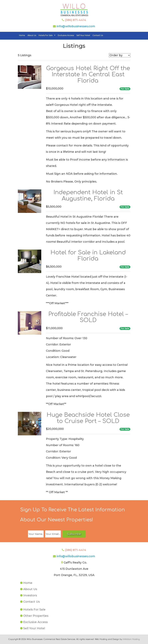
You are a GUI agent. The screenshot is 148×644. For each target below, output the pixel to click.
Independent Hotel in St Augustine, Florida (88, 196)
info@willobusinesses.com (76, 26)
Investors (30, 595)
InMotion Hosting (131, 639)
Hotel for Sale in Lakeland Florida (88, 256)
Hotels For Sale (47, 36)
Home (22, 35)
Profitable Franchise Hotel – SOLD (88, 317)
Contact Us (98, 35)
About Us (32, 35)
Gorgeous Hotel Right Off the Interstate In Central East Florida (88, 74)
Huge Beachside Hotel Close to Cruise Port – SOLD (88, 418)
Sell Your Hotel (83, 35)
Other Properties (36, 616)
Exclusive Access (66, 35)
